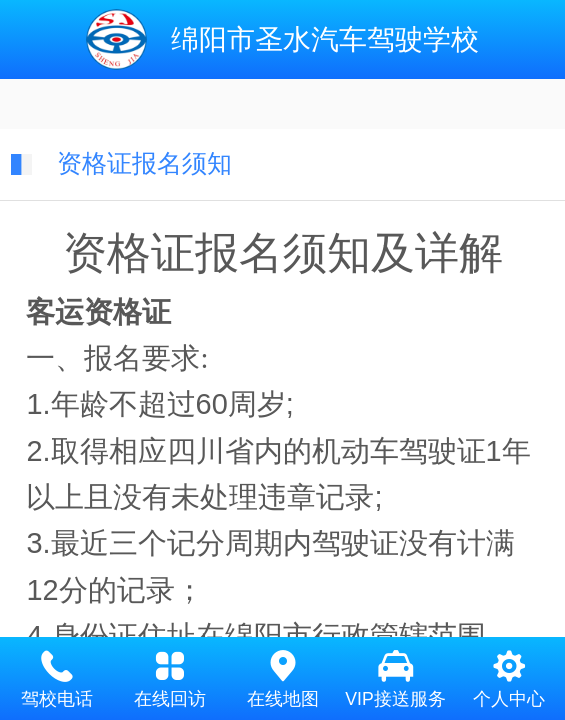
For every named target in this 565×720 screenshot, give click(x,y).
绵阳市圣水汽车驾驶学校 (325, 39)
